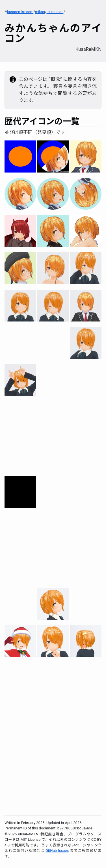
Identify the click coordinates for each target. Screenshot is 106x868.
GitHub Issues (57, 851)
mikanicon (55, 12)
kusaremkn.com (20, 12)
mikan (40, 12)
